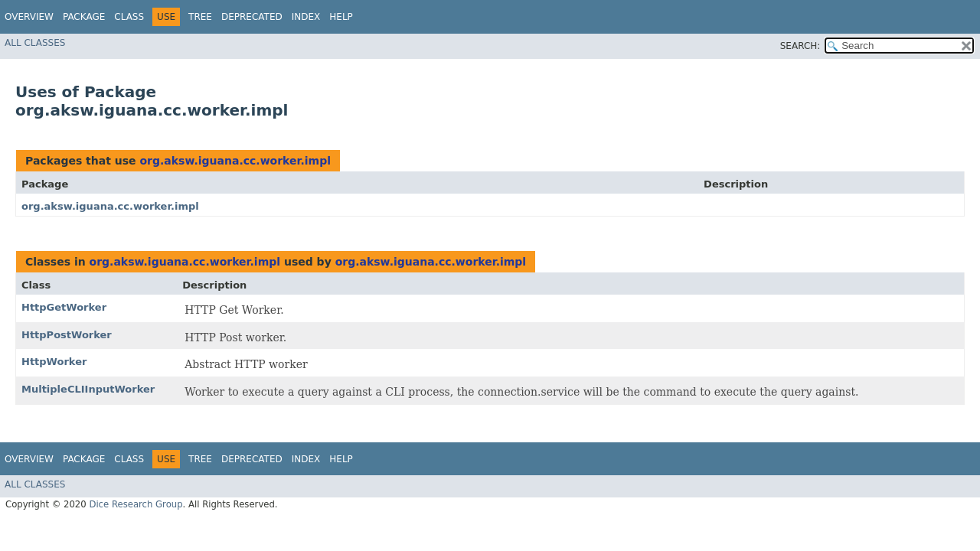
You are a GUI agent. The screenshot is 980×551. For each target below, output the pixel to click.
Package (84, 17)
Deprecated (252, 17)
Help (341, 17)
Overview (29, 17)
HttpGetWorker (64, 307)
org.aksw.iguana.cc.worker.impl (235, 161)
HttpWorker (54, 362)
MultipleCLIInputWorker (88, 389)
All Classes (35, 43)
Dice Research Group (136, 504)
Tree (200, 17)
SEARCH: (800, 46)
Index (306, 17)
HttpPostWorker (67, 335)
